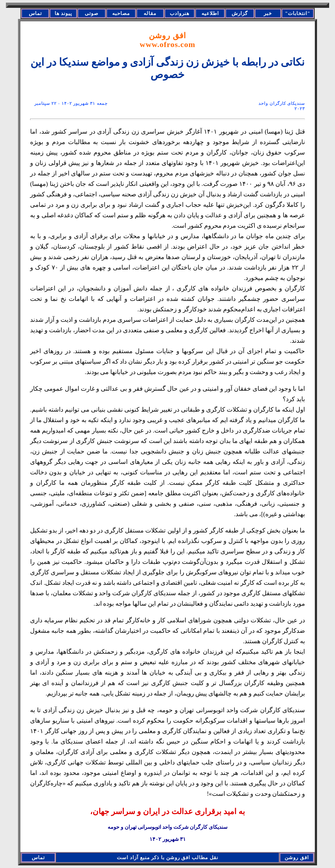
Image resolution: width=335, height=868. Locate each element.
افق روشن (167, 40)
